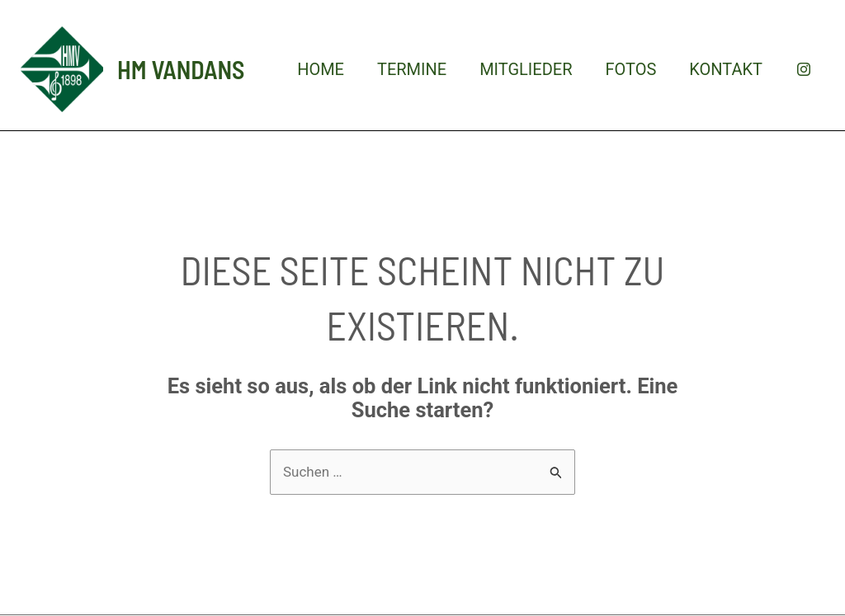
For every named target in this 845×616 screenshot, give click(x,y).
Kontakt (726, 69)
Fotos (630, 69)
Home (321, 69)
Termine (412, 69)
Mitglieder (526, 69)
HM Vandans (181, 69)
